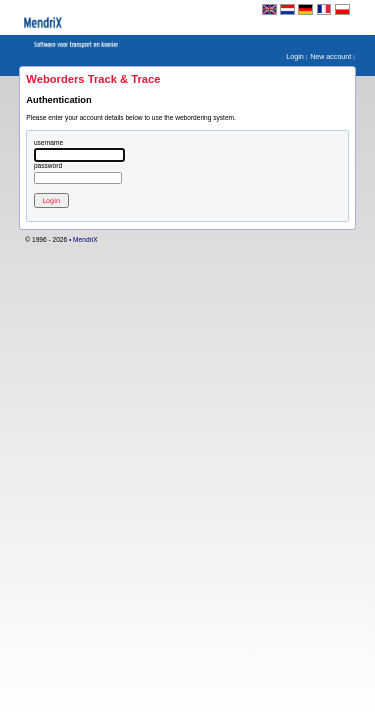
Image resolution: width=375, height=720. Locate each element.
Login (295, 57)
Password (48, 166)
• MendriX (83, 239)
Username (48, 143)
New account (331, 57)
